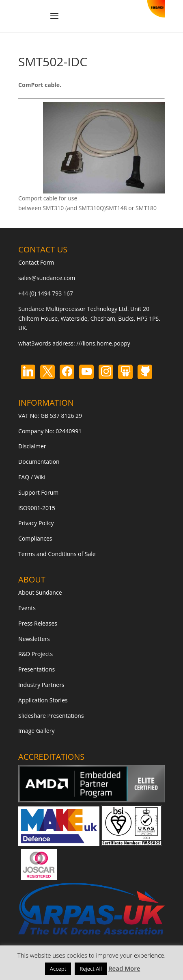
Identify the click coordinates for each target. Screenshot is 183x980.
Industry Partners (41, 685)
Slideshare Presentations (51, 716)
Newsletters (34, 639)
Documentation (39, 462)
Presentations (37, 669)
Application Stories (43, 700)
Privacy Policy (36, 523)
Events (27, 608)
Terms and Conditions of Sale (57, 554)
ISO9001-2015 (37, 508)
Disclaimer (32, 446)
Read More (124, 968)
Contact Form (36, 262)
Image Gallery (36, 731)
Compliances (35, 538)
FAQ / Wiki (32, 477)
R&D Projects (36, 654)
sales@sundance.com (47, 278)
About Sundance (40, 592)
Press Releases (38, 623)
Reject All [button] (91, 969)
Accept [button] (58, 969)
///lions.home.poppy (103, 343)
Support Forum (38, 492)
